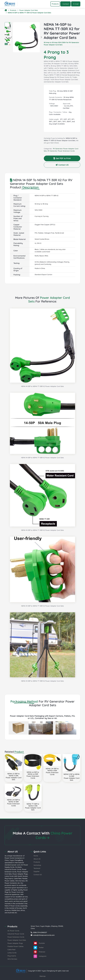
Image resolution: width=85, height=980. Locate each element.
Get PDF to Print (62, 158)
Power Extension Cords (16, 937)
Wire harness (20, 881)
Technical (37, 868)
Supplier (37, 871)
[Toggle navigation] (55, 4)
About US (37, 859)
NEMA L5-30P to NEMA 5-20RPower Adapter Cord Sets (14, 777)
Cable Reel (17, 878)
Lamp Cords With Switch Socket (16, 876)
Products (13, 10)
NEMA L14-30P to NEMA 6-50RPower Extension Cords (52, 772)
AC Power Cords (13, 931)
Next (9, 44)
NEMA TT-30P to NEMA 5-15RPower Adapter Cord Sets (33, 807)
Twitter (39, 948)
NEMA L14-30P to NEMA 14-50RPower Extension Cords (13, 803)
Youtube (39, 943)
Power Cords (9, 858)
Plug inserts (9, 878)
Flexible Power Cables (15, 946)
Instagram (40, 956)
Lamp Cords (12, 953)
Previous (6, 44)
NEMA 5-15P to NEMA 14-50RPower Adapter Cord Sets (72, 777)
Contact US (62, 165)
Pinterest (39, 952)
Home (36, 856)
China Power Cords (54, 835)
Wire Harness (12, 959)
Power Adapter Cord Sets (29, 10)
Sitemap (43, 976)
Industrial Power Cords (13, 869)
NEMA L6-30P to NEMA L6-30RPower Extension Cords (33, 775)
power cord (16, 865)
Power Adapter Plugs (20, 874)
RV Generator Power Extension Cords (61, 151)
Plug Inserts (12, 956)
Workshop (37, 865)
